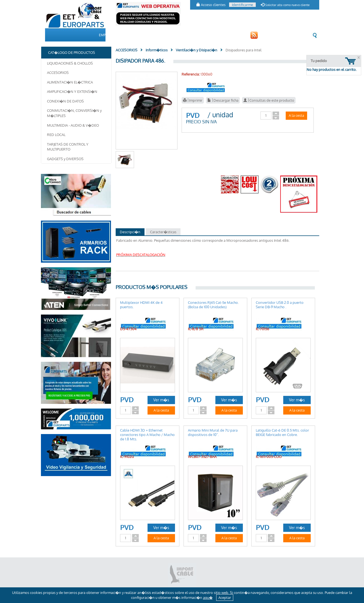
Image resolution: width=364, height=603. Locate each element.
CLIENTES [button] (183, 35)
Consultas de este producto (269, 100)
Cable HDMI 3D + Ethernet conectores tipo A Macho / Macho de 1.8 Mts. (147, 435)
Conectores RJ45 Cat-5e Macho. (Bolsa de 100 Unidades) (213, 305)
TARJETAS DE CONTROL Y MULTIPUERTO (68, 147)
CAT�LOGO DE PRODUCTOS (145, 35)
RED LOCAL (56, 135)
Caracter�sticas (163, 232)
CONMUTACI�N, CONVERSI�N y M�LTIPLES (74, 113)
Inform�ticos (157, 50)
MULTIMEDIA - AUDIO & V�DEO (73, 125)
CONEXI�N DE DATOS (65, 101)
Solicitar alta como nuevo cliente (285, 5)
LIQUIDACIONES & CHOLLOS (70, 63)
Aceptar (225, 598)
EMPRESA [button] (106, 35)
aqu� (208, 598)
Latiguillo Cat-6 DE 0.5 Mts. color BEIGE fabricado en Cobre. (282, 432)
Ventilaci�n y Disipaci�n (197, 50)
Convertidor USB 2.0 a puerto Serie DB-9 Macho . (280, 305)
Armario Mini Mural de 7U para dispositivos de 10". (213, 432)
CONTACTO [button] (207, 35)
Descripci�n (130, 232)
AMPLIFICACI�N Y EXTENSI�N (72, 91)
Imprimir (193, 100)
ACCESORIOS (58, 73)
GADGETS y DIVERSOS (65, 159)
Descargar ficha (223, 100)
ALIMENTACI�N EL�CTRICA (70, 82)
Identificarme (242, 5)
